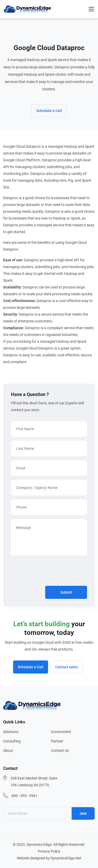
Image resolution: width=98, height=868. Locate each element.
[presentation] (51, 572)
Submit (66, 592)
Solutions (11, 732)
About (8, 751)
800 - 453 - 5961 (25, 796)
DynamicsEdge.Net (66, 858)
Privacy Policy (49, 851)
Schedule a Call (49, 111)
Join (83, 813)
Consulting (12, 741)
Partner (57, 741)
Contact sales (67, 667)
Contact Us (60, 751)
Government (61, 732)
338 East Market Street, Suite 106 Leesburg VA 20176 (34, 782)
